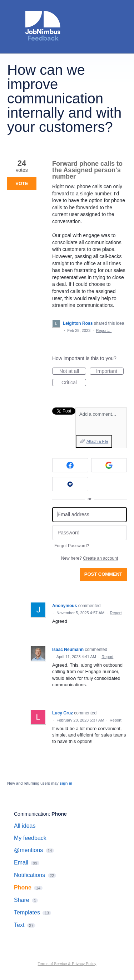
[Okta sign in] (70, 484)
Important (110, 371)
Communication (31, 814)
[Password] (90, 533)
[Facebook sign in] (70, 465)
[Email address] (90, 515)
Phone (59, 814)
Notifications (29, 875)
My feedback (30, 838)
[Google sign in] (109, 465)
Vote (22, 183)
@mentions (28, 850)
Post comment (103, 574)
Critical (74, 383)
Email (21, 863)
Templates (27, 912)
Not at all (73, 371)
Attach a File (97, 441)
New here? (90, 558)
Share (22, 900)
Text (19, 925)
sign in (66, 783)
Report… (104, 330)
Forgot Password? (72, 546)
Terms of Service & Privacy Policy (67, 964)
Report (116, 613)
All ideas (25, 826)
